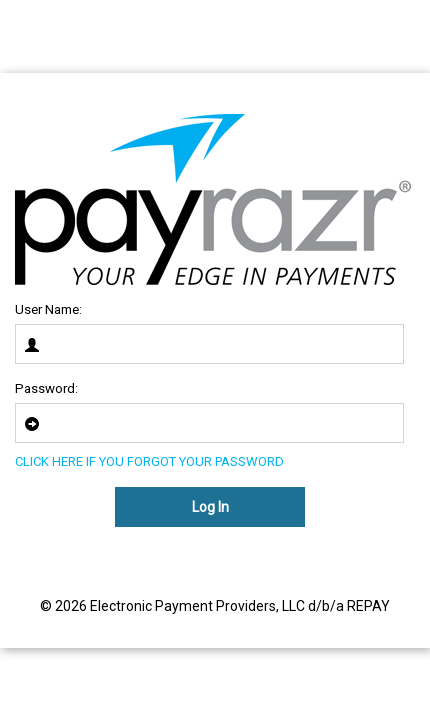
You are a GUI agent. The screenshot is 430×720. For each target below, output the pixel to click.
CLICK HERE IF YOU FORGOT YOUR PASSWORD (149, 461)
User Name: (48, 309)
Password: (46, 388)
